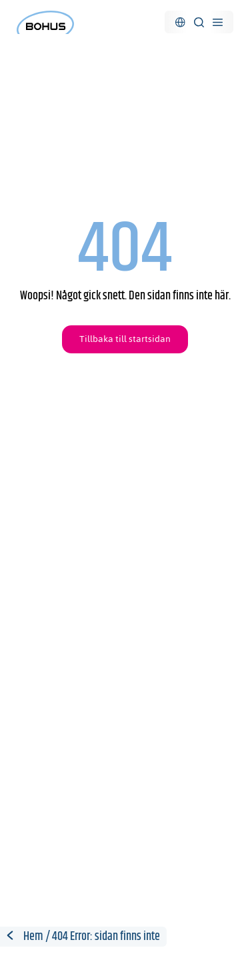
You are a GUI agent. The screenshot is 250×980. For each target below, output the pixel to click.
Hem (33, 937)
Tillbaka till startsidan (125, 339)
